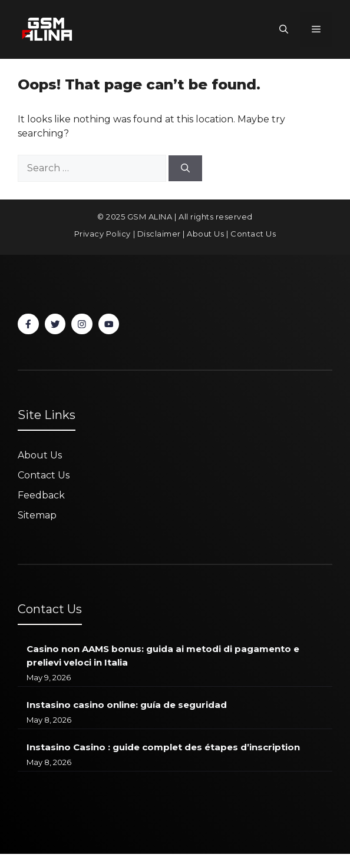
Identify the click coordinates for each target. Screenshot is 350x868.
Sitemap (37, 515)
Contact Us (253, 234)
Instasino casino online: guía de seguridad (127, 705)
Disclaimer (159, 234)
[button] (284, 29)
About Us (205, 234)
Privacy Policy (103, 234)
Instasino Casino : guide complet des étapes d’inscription (163, 747)
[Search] (185, 169)
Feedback (41, 495)
